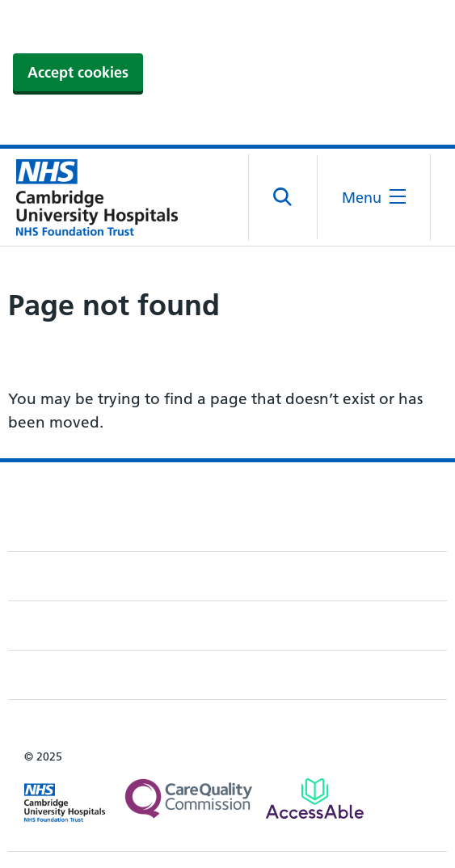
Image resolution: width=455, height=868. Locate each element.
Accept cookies (78, 72)
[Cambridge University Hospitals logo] (89, 197)
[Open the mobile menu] (374, 198)
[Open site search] (283, 197)
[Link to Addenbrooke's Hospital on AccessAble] (315, 798)
